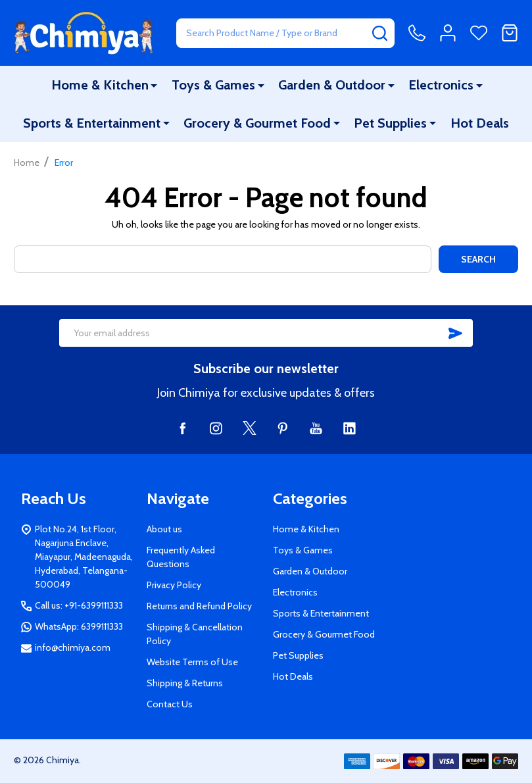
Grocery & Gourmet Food (258, 123)
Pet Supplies (390, 123)
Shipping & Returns (185, 683)
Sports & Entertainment (92, 123)
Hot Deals (479, 123)
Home (27, 163)
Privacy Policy (174, 585)
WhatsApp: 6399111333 (79, 626)
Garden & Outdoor (332, 85)
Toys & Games (214, 85)
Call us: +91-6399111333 (79, 605)
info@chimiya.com (73, 647)
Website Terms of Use (192, 662)
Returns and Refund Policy (199, 606)
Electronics (441, 85)
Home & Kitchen (101, 85)
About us (164, 529)
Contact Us (170, 704)
